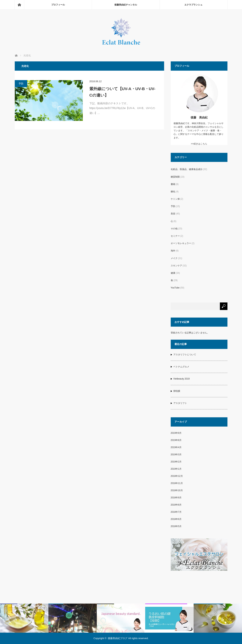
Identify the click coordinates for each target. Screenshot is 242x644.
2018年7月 (176, 512)
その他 (174, 229)
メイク (174, 258)
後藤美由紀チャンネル (126, 5)
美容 (173, 214)
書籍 (173, 184)
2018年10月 (177, 490)
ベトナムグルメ (181, 367)
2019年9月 (176, 433)
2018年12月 (177, 476)
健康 (173, 273)
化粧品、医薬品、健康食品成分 (187, 169)
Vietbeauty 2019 (182, 379)
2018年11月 (177, 483)
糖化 (173, 192)
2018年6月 (176, 519)
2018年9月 (176, 498)
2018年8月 (176, 505)
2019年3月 (176, 455)
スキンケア (176, 266)
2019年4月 (176, 447)
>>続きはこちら (199, 144)
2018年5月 (176, 526)
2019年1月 (176, 469)
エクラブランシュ (193, 5)
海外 (173, 251)
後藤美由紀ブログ (118, 638)
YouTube (175, 288)
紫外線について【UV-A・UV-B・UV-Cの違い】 (122, 92)
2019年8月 (176, 440)
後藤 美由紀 (199, 117)
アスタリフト (180, 403)
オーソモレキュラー (181, 243)
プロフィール (58, 5)
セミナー (175, 236)
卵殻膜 (177, 391)
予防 (21, 84)
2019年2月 (176, 462)
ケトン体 (175, 199)
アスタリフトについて (185, 355)
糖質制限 (175, 177)
